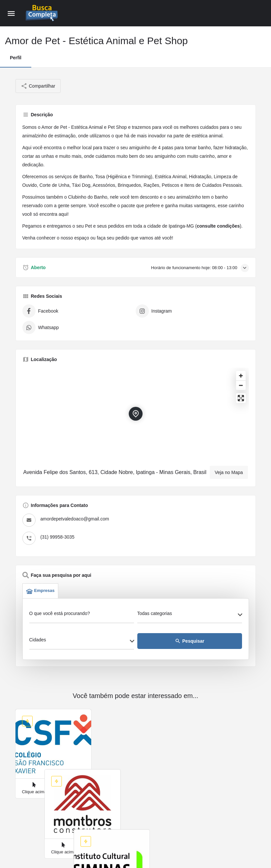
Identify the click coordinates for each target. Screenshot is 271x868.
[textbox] (190, 615)
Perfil (16, 58)
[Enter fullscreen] (241, 398)
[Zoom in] (241, 376)
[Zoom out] (241, 385)
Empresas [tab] (40, 591)
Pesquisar (190, 641)
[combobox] (190, 615)
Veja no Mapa (229, 472)
